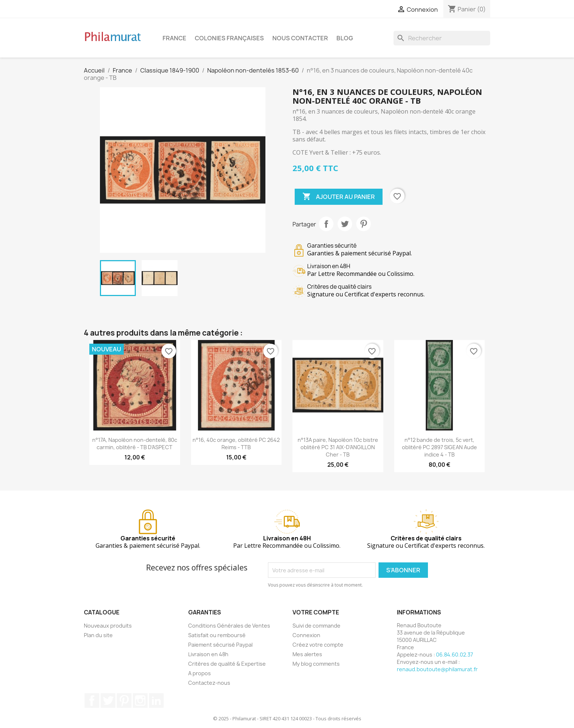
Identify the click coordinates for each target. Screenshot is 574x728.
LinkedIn (156, 701)
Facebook (92, 701)
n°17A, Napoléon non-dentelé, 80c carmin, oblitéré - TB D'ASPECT (135, 444)
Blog (345, 38)
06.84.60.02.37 (454, 655)
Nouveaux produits (108, 626)
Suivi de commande (316, 626)
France (174, 38)
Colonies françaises (229, 38)
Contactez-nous (209, 683)
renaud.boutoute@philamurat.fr (437, 669)
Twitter (108, 701)
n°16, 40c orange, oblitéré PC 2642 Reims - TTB (236, 444)
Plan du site (98, 635)
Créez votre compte (318, 645)
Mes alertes (307, 654)
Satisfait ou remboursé (217, 635)
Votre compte (316, 612)
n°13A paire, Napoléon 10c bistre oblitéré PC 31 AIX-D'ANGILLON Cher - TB (338, 447)
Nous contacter (300, 38)
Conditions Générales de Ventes (229, 626)
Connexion (306, 635)
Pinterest (364, 224)
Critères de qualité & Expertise (227, 664)
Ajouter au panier (339, 197)
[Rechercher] (442, 38)
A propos (200, 673)
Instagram (140, 701)
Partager (326, 224)
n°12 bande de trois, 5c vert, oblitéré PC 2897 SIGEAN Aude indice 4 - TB (439, 447)
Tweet (345, 224)
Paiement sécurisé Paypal (220, 645)
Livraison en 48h (208, 654)
